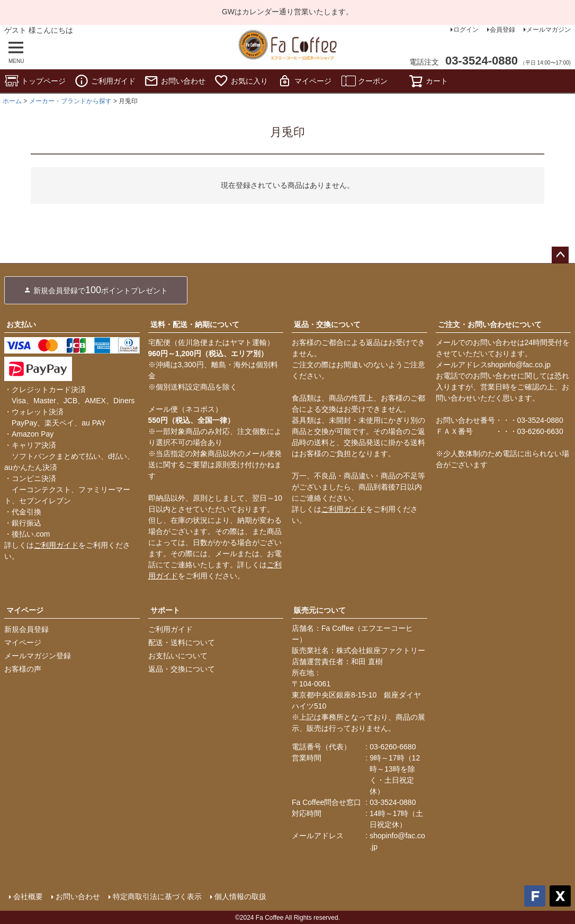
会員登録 (502, 30)
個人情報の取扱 (240, 896)
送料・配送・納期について (195, 324)
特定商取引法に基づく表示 (157, 896)
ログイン (466, 30)
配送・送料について (182, 642)
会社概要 (28, 896)
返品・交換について (327, 324)
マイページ (304, 81)
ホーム (12, 101)
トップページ (35, 81)
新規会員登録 (26, 629)
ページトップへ (560, 255)
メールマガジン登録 (38, 656)
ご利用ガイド (105, 81)
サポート (165, 610)
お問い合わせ (175, 81)
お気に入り (241, 81)
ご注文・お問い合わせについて (490, 324)
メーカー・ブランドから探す (70, 101)
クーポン (364, 81)
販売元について (320, 610)
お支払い (21, 324)
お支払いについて (178, 656)
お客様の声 (23, 669)
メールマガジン (549, 30)
